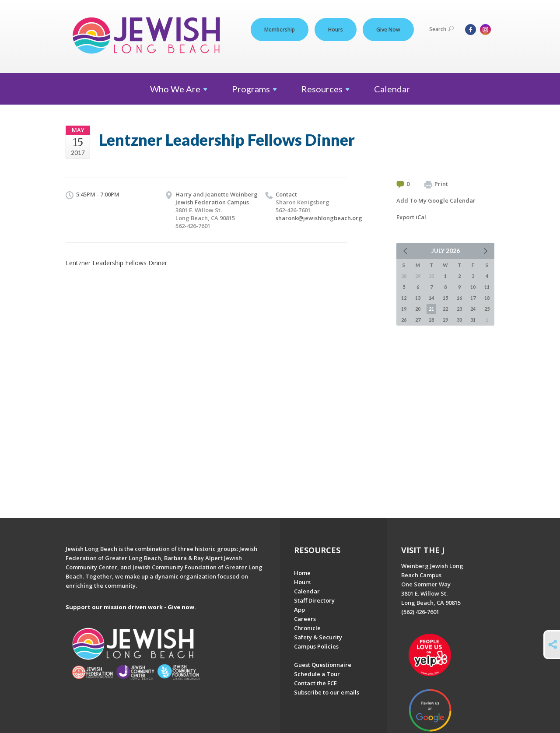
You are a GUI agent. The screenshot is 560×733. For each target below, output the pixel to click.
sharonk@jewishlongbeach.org (319, 218)
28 (431, 320)
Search (441, 29)
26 (404, 320)
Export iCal (411, 217)
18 (487, 298)
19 (404, 309)
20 (418, 309)
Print (436, 184)
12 (404, 298)
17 (473, 298)
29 (445, 320)
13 (418, 298)
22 (445, 309)
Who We (179, 89)
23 (459, 309)
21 (431, 309)
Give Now (388, 30)
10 (473, 287)
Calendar (392, 89)
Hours (336, 30)
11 (487, 287)
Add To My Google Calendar (436, 200)
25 (487, 309)
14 (431, 298)
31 (473, 320)
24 (473, 309)
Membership (280, 30)
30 (459, 320)
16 (459, 298)
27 (418, 320)
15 (445, 298)
